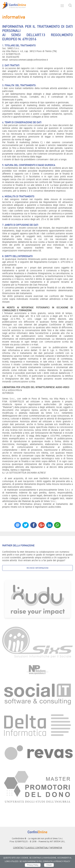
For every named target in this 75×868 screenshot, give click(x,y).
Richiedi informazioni (38, 568)
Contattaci (19, 848)
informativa (56, 848)
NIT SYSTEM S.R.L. (58, 841)
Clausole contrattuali (37, 848)
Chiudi (49, 865)
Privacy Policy (33, 865)
